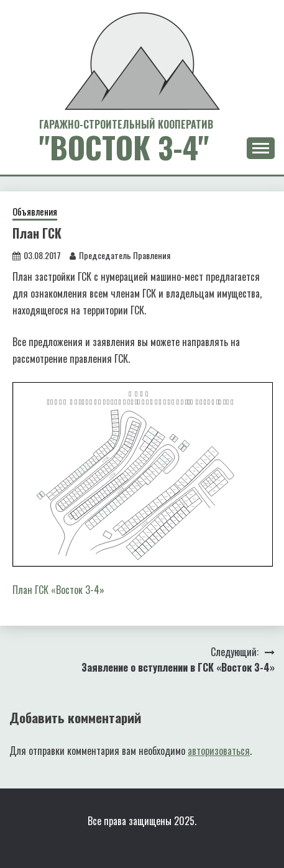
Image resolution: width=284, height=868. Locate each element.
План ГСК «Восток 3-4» (58, 590)
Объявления (35, 211)
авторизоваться (219, 751)
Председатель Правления (125, 255)
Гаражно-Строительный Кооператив (126, 124)
